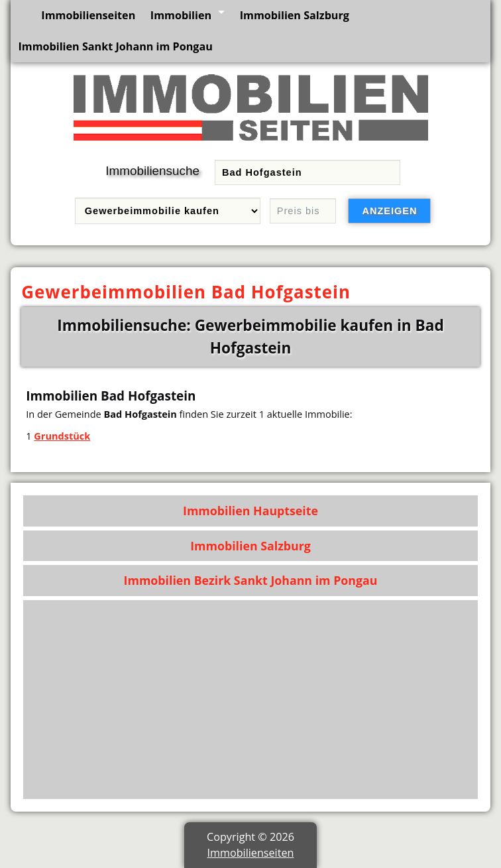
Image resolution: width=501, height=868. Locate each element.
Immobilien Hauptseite (250, 511)
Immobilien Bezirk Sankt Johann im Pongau (251, 580)
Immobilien (181, 15)
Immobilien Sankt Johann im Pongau (115, 46)
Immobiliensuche (152, 171)
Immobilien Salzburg (295, 15)
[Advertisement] (251, 700)
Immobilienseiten (88, 15)
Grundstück (62, 436)
